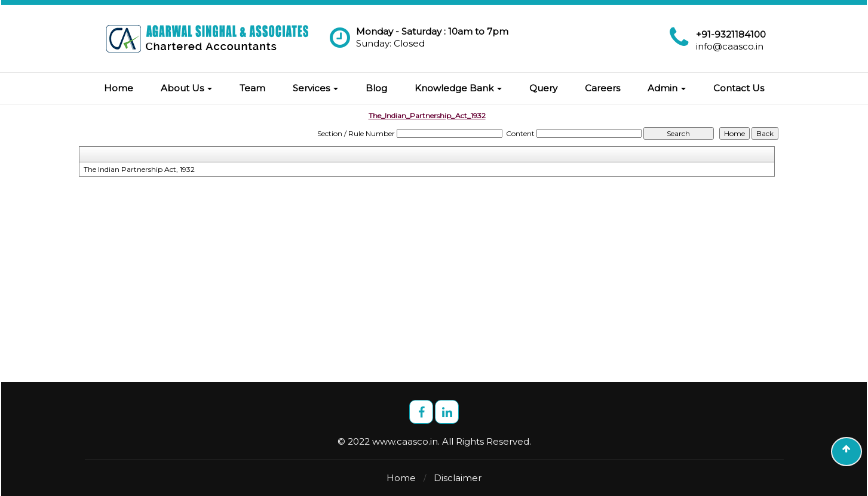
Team (252, 88)
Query (543, 88)
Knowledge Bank (458, 88)
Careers (602, 88)
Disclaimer (458, 478)
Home (119, 88)
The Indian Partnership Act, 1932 (139, 169)
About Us (186, 88)
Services (315, 88)
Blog (376, 88)
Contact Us (739, 88)
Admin (667, 88)
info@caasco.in (730, 46)
